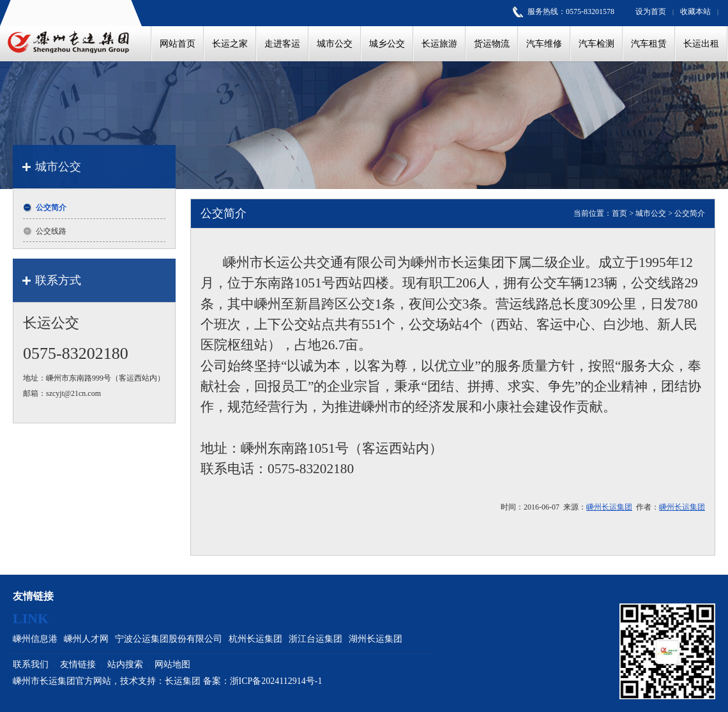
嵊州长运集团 (609, 507)
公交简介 (690, 213)
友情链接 (78, 664)
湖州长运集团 (375, 639)
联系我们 (31, 664)
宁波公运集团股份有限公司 (169, 639)
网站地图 (172, 664)
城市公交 (651, 213)
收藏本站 (695, 11)
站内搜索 (125, 664)
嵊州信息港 (35, 639)
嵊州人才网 (86, 639)
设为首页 (651, 11)
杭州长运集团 (255, 639)
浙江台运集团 (315, 639)
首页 (619, 213)
